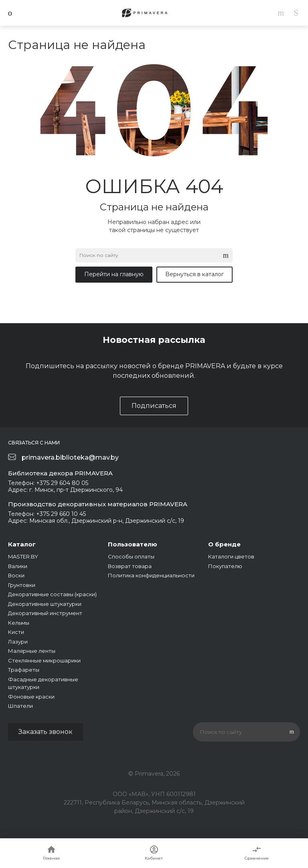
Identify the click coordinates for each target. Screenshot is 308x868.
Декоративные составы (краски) (52, 594)
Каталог (22, 544)
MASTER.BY (23, 556)
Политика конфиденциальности (151, 575)
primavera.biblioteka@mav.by (70, 457)
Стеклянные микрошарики (44, 660)
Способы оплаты (131, 556)
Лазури (18, 642)
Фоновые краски (31, 697)
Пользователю (133, 544)
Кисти (16, 632)
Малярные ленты (32, 651)
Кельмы (19, 623)
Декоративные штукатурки (45, 604)
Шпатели (20, 706)
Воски (16, 575)
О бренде (224, 544)
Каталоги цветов (231, 556)
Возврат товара (130, 566)
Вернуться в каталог (195, 274)
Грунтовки (22, 585)
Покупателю (225, 566)
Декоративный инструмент (45, 613)
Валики (18, 566)
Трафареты (24, 670)
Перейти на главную (114, 274)
